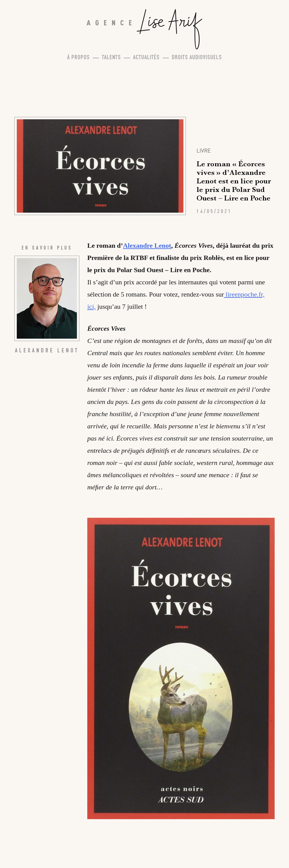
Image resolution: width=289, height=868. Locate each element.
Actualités (146, 58)
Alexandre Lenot (147, 245)
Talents (111, 58)
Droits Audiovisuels (197, 58)
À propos (78, 58)
